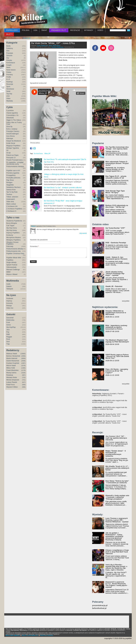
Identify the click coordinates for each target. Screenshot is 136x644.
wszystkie (126, 301)
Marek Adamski (12, 358)
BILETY (9, 34)
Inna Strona (10, 136)
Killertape (10, 139)
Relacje (9, 306)
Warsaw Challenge (13, 270)
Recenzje (10, 84)
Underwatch (11, 199)
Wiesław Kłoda (12, 377)
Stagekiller (10, 185)
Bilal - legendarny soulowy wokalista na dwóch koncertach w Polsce (116, 327)
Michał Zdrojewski (13, 380)
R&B (8, 334)
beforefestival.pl (99, 608)
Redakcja (10, 375)
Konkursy (10, 235)
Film (8, 51)
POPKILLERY (12, 30)
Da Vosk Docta (38, 154)
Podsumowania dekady (15, 249)
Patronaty (97, 38)
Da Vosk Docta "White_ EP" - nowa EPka (53, 43)
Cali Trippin (10, 226)
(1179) (23, 370)
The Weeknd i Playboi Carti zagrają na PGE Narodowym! (117, 341)
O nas (88, 38)
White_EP (47, 154)
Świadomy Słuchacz (13, 187)
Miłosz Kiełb (11, 368)
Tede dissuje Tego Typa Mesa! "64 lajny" (115, 192)
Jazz (8, 330)
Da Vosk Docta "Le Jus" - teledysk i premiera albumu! (63, 188)
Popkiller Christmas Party (15, 254)
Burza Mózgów (12, 223)
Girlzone (9, 56)
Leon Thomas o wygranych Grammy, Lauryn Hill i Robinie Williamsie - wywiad (117, 520)
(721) (24, 380)
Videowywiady (11, 267)
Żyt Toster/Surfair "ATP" (115, 228)
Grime (9, 325)
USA (35, 30)
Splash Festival (12, 265)
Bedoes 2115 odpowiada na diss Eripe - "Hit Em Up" (117, 206)
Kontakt (108, 38)
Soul (8, 342)
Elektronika (10, 320)
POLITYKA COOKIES (47, 635)
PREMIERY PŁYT (59, 30)
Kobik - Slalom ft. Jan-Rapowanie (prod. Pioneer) (116, 258)
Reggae (9, 337)
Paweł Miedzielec (13, 370)
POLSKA (26, 30)
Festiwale (10, 298)
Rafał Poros (11, 385)
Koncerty (9, 303)
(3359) (23, 356)
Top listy (9, 94)
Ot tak (8, 153)
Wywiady (10, 101)
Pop (8, 332)
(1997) (23, 363)
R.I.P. (8, 79)
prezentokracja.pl (100, 605)
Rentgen (9, 183)
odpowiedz (83, 233)
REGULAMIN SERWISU (13, 635)
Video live (10, 308)
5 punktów (10, 111)
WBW (8, 272)
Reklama (117, 38)
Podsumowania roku (14, 251)
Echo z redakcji (12, 129)
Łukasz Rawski (12, 382)
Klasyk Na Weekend (14, 141)
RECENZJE (75, 30)
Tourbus (9, 194)
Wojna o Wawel (12, 274)
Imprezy (9, 301)
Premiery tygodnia (13, 173)
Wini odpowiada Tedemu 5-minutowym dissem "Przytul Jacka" (117, 163)
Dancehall (10, 318)
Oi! (7, 150)
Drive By (9, 127)
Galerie (9, 286)
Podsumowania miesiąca (15, 166)
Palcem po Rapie (12, 155)
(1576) (23, 366)
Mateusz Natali (12, 354)
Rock (8, 339)
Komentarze (11, 63)
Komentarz (34, 246)
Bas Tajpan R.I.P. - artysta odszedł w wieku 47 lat (116, 177)
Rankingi (9, 82)
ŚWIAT (44, 30)
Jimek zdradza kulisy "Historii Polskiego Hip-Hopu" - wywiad (115, 273)
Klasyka (9, 60)
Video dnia (10, 202)
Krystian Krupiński (13, 363)
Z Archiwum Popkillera (14, 209)
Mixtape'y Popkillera (13, 240)
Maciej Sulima (11, 373)
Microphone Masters (14, 238)
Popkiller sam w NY (13, 171)
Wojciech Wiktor (12, 387)
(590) (24, 385)
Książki (9, 65)
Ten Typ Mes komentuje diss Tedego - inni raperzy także (117, 148)
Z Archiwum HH (12, 206)
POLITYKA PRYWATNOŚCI (30, 635)
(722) (24, 377)
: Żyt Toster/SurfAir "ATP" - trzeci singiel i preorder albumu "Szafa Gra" (109, 415)
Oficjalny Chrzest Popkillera (12, 243)
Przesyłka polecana (13, 178)
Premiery (10, 75)
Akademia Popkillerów (14, 221)
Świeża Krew (11, 190)
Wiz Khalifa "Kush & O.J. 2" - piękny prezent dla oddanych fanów (117, 468)
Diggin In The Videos (14, 120)
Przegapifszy (11, 175)
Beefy (8, 46)
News (8, 67)
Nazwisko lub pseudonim (39, 240)
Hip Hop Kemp (12, 230)
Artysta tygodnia (12, 113)
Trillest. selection (12, 197)
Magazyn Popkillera (13, 146)
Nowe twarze (11, 70)
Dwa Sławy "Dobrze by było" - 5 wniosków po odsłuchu (117, 482)
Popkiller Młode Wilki (14, 258)
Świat (8, 91)
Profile (9, 77)
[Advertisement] (68, 7)
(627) (24, 382)
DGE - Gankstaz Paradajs (116, 243)
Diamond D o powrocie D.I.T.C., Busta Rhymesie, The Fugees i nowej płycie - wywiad (117, 584)
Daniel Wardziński (13, 361)
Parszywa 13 (11, 158)
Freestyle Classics (13, 131)
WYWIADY (89, 30)
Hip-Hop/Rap (11, 327)
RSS (126, 38)
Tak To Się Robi (12, 192)
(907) (24, 375)
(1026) (23, 373)
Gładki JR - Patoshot (114, 286)
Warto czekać (11, 204)
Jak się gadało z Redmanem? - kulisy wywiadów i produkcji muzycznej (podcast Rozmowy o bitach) (114, 536)
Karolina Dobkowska (58, 47)
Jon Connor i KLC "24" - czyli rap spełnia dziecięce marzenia (116, 438)
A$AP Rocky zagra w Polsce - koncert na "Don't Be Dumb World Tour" (117, 356)
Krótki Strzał (11, 143)
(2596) (23, 361)
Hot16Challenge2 (13, 134)
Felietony (10, 48)
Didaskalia (10, 118)
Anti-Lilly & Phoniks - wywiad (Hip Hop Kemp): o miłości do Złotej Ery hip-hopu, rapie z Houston (116, 567)
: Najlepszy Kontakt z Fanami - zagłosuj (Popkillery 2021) (108, 394)
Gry (8, 58)
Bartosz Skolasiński (13, 356)
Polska (9, 72)
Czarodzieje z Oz (12, 115)
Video (8, 98)
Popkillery (10, 260)
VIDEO (100, 30)
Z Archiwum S (11, 211)
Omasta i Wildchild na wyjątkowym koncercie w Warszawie (116, 313)
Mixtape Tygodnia (13, 148)
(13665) (23, 354)
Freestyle (10, 53)
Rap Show (10, 180)
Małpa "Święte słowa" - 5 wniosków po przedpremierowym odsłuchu (116, 453)
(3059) (23, 358)
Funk (8, 322)
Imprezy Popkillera (13, 233)
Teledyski (10, 289)
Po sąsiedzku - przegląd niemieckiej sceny (15, 163)
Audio (8, 284)
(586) (24, 387)
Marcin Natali (11, 366)
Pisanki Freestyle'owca (14, 160)
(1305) (23, 368)
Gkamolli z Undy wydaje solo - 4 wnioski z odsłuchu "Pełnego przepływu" (117, 497)
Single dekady (11, 262)
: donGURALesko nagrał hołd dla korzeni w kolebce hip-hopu (110, 401)
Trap (8, 344)
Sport (8, 87)
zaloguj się (26, 38)
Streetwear (10, 89)
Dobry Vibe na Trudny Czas (14, 123)
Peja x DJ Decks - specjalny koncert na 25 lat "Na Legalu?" (117, 371)
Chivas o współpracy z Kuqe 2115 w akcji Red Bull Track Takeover (117, 552)
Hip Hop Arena (12, 228)
